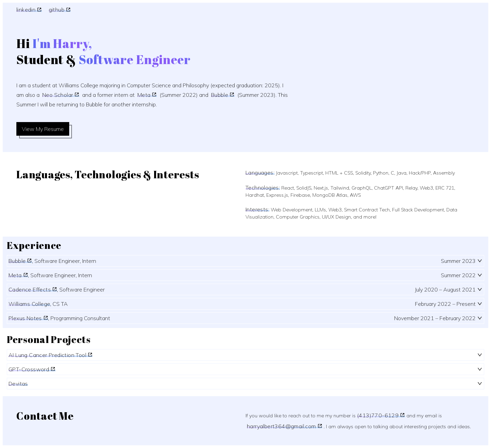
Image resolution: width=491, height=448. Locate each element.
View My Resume (43, 129)
